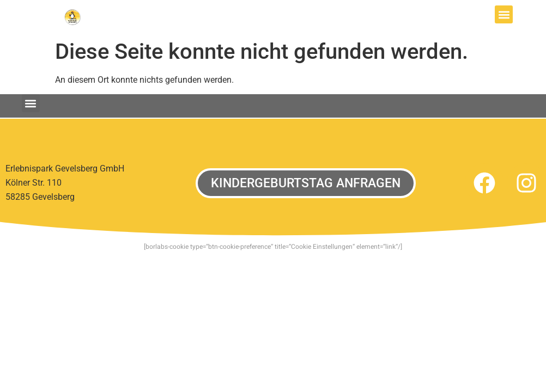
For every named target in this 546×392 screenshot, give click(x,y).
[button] (504, 14)
